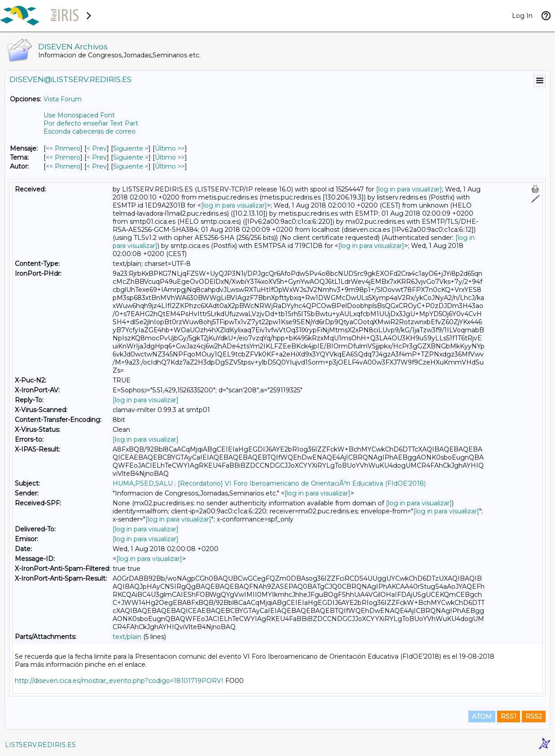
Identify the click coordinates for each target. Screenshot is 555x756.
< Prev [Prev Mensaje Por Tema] (97, 157)
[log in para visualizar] (409, 189)
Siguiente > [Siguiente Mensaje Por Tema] (131, 157)
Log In (522, 16)
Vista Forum (63, 99)
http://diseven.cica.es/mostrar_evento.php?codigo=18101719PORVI (119, 681)
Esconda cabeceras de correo (90, 131)
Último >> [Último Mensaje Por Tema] (170, 157)
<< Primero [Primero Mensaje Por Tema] (63, 157)
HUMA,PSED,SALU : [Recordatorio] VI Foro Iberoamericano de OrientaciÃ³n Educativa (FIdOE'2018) (269, 483)
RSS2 (534, 717)
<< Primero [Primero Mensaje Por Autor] (63, 166)
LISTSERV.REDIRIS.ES (40, 745)
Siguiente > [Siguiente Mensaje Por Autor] (131, 166)
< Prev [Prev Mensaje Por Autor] (97, 166)
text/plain (127, 637)
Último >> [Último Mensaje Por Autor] (170, 166)
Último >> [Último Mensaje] (170, 148)
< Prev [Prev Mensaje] (97, 148)
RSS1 (509, 717)
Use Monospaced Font (79, 115)
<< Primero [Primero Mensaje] (63, 148)
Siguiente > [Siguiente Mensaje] (131, 148)
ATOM (482, 717)
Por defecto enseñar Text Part (91, 123)
